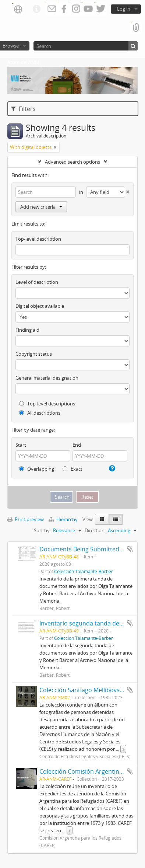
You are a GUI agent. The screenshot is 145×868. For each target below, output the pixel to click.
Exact (72, 469)
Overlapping (37, 469)
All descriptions (40, 413)
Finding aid (27, 330)
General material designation (47, 378)
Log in (124, 9)
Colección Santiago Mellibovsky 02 (86, 690)
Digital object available (40, 306)
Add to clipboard (130, 549)
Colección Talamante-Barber (84, 571)
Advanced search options (72, 162)
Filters (23, 109)
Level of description (37, 282)
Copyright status (34, 354)
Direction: (95, 530)
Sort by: (42, 530)
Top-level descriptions (47, 404)
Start (21, 445)
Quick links (36, 9)
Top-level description (38, 239)
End (77, 445)
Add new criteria (41, 207)
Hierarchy (64, 519)
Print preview (26, 519)
